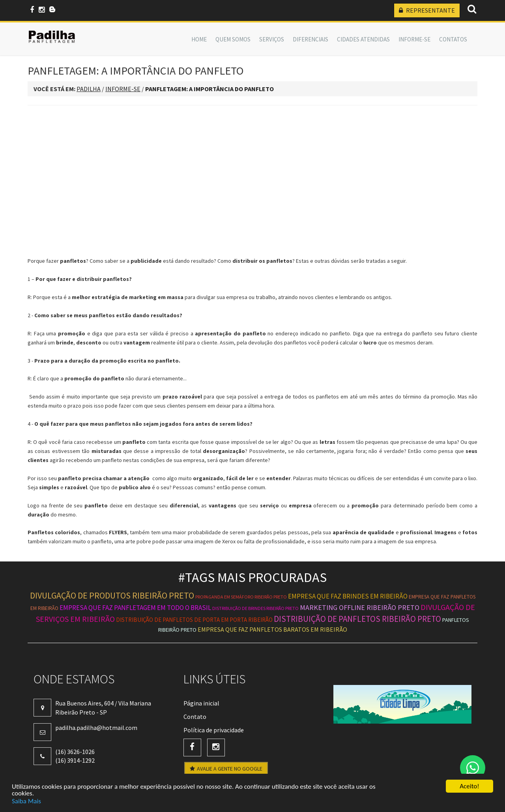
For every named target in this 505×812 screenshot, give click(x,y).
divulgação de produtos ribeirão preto (112, 595)
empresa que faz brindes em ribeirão (348, 596)
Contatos (453, 39)
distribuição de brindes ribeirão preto (255, 608)
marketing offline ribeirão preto (360, 607)
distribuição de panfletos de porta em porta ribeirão (194, 620)
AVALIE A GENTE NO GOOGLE (226, 769)
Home (199, 39)
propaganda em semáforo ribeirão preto (241, 597)
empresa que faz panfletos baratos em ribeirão (272, 629)
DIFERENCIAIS (310, 39)
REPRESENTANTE (427, 10)
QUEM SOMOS (233, 39)
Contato (195, 717)
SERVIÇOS (272, 39)
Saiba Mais (26, 802)
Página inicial (201, 703)
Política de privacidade (214, 730)
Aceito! (469, 787)
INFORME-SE (414, 39)
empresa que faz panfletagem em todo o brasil (135, 608)
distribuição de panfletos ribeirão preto (357, 619)
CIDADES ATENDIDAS (363, 39)
